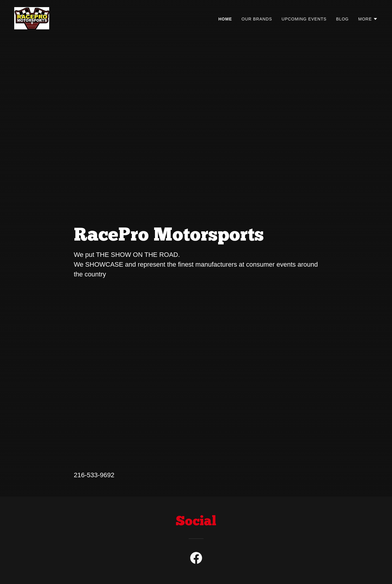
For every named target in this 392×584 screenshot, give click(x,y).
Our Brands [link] (257, 19)
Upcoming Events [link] (304, 19)
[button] (368, 19)
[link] (32, 18)
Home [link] (225, 19)
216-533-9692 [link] (94, 475)
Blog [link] (342, 19)
